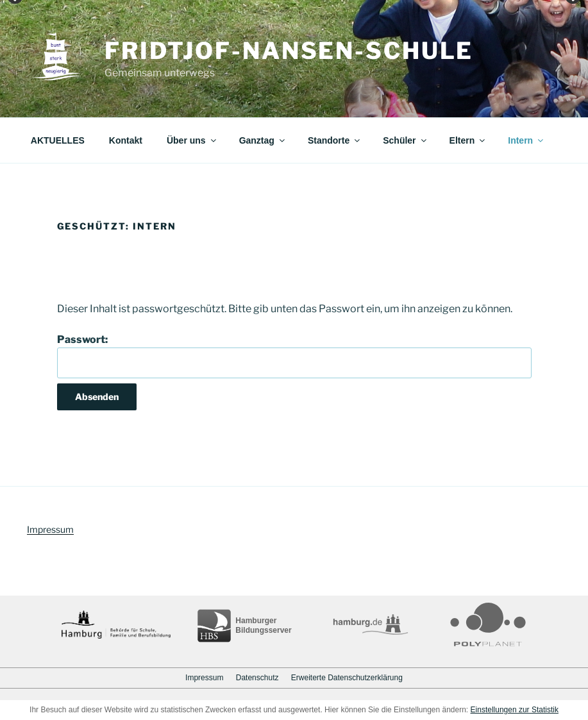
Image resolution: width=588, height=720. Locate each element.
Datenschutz (257, 678)
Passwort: (294, 356)
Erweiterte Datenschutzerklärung (347, 678)
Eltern (468, 140)
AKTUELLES (58, 140)
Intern (526, 140)
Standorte (335, 140)
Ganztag (263, 140)
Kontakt (126, 140)
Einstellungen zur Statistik (515, 710)
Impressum (50, 529)
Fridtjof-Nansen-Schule (289, 51)
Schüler (405, 140)
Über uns (192, 140)
